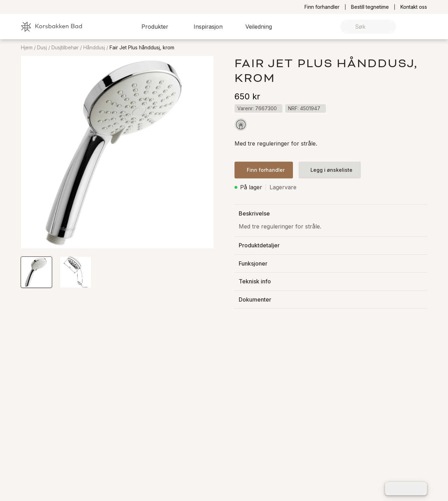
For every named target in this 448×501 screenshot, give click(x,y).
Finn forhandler (322, 7)
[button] (159, 27)
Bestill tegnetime (370, 7)
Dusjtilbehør (65, 48)
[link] (411, 27)
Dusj (42, 48)
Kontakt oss (414, 7)
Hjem (27, 48)
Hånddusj (94, 48)
